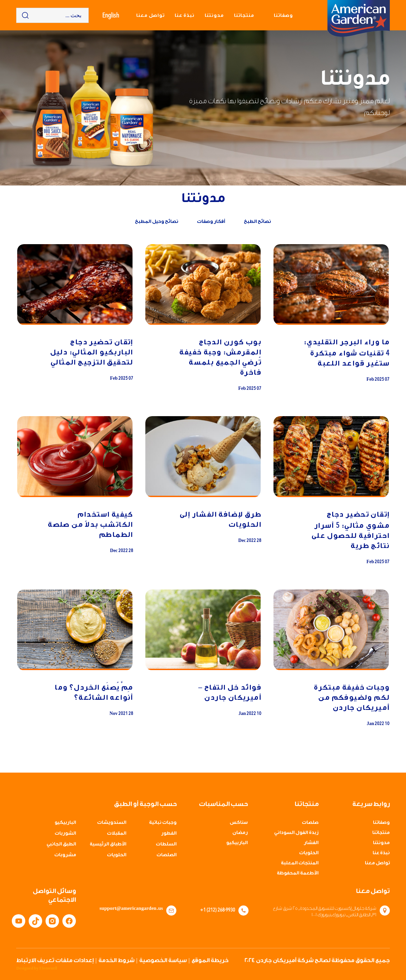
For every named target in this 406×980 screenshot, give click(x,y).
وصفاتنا (283, 16)
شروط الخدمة (117, 960)
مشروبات (65, 855)
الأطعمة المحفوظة (298, 873)
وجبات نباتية (163, 823)
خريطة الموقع (210, 960)
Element (48, 968)
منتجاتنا (244, 16)
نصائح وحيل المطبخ (157, 222)
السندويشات (112, 823)
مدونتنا (214, 16)
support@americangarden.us (134, 909)
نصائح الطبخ (257, 222)
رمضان (240, 833)
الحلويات (309, 853)
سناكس (239, 823)
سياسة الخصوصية (163, 960)
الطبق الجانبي (61, 844)
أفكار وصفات (211, 222)
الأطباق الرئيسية (108, 844)
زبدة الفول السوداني (296, 833)
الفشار (311, 843)
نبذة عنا (185, 16)
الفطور (169, 833)
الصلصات (167, 855)
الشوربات (65, 833)
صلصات (310, 823)
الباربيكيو (237, 843)
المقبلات (117, 833)
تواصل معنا (150, 16)
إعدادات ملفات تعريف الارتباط (55, 960)
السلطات (166, 844)
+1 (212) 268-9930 (217, 910)
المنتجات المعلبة (300, 863)
